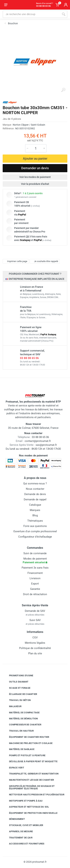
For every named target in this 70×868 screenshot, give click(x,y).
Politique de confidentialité (35, 648)
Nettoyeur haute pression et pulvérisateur (34, 795)
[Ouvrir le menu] (6, 5)
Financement (35, 573)
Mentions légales (35, 643)
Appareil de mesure (18, 832)
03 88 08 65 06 (29, 358)
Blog (35, 515)
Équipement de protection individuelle (31, 813)
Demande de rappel (35, 499)
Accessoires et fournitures (24, 844)
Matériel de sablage (19, 749)
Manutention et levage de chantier (29, 780)
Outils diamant (16, 682)
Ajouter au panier (35, 158)
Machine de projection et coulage (28, 743)
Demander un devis (35, 168)
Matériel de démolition (21, 718)
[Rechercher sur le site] (31, 14)
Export (35, 584)
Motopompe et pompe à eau (23, 801)
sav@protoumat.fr (46, 445)
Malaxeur (13, 706)
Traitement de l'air (18, 838)
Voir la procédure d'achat (35, 184)
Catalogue (35, 505)
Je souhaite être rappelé (44, 261)
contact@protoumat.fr (38, 441)
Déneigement (14, 819)
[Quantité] (36, 148)
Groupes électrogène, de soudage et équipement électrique (29, 787)
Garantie (35, 589)
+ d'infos (35, 206)
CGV (35, 637)
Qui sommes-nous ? (35, 484)
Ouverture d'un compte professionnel (35, 531)
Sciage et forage (17, 688)
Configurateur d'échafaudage (35, 537)
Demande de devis (35, 494)
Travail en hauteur (19, 731)
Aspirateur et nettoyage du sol (26, 807)
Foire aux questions (35, 526)
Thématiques (35, 521)
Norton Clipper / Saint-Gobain (29, 125)
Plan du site (35, 653)
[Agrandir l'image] (63, 90)
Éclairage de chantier (20, 694)
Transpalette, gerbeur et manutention (31, 774)
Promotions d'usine (19, 676)
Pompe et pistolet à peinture (25, 755)
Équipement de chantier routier (26, 737)
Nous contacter (35, 489)
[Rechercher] (64, 14)
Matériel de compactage (22, 713)
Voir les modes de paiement (35, 177)
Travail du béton (17, 700)
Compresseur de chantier (23, 725)
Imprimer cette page (15, 261)
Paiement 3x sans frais (35, 568)
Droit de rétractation (35, 594)
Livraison (35, 578)
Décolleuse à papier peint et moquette (31, 762)
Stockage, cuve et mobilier (23, 825)
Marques (35, 510)
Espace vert (14, 768)
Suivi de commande (35, 553)
